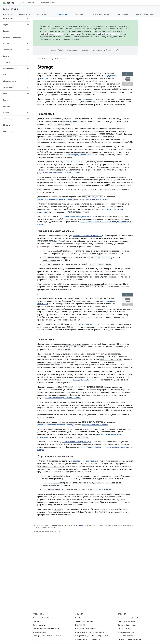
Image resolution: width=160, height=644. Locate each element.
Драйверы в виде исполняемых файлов (47, 636)
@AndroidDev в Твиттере (84, 621)
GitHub (35, 639)
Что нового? (8, 14)
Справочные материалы (144, 14)
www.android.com (124, 629)
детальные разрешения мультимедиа (76, 216)
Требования (37, 621)
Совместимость (80, 14)
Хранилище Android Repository (44, 618)
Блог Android (80, 625)
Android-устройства (101, 14)
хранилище (85, 99)
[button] (13, 18)
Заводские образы (40, 632)
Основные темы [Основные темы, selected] (61, 14)
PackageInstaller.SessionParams (95, 199)
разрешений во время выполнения (87, 236)
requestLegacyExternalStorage (80, 155)
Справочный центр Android (128, 618)
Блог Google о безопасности (86, 629)
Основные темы (63, 59)
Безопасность (43, 14)
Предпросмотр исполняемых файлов (46, 629)
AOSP (39, 59)
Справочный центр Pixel (126, 621)
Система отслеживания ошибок (129, 639)
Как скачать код (39, 625)
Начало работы (25, 14)
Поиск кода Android (48, 3)
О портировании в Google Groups (87, 639)
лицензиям (79, 525)
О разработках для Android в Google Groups (91, 636)
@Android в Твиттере (83, 618)
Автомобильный (122, 14)
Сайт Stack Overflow (125, 636)
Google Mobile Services (126, 632)
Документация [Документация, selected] (25, 3)
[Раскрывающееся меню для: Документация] (34, 3)
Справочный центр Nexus (127, 625)
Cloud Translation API (109, 50)
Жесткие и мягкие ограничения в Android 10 (63, 173)
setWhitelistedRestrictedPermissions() (56, 199)
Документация (10, 9)
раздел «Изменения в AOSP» (67, 40)
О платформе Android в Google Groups (89, 632)
